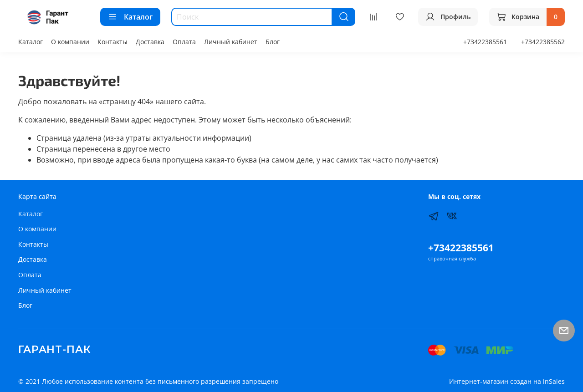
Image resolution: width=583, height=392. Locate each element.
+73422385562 (543, 42)
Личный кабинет (231, 42)
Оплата (184, 42)
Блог (273, 42)
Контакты (113, 42)
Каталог (130, 17)
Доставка (150, 42)
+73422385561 (485, 42)
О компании (70, 42)
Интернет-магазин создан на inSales (507, 381)
